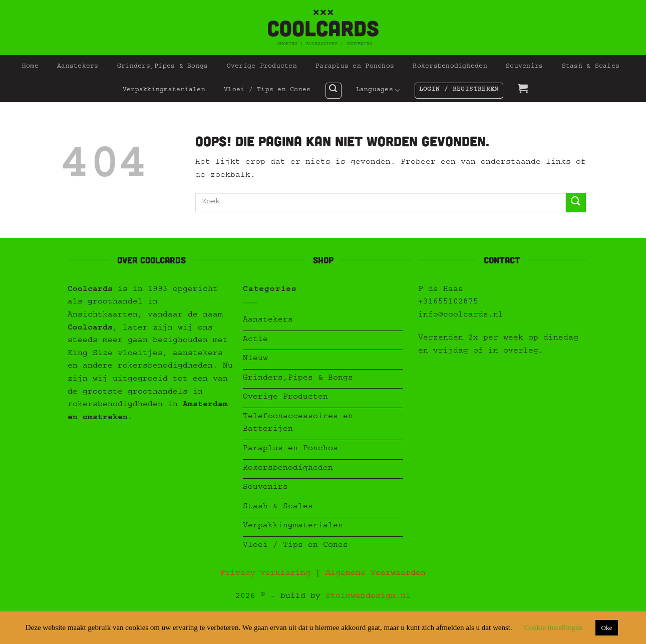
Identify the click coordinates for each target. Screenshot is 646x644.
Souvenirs (524, 67)
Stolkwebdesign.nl (368, 597)
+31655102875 (448, 302)
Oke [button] (607, 628)
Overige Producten (262, 67)
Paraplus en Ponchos (355, 67)
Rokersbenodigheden (450, 67)
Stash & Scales (591, 67)
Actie (255, 340)
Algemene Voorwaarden (376, 574)
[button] (334, 91)
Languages (378, 90)
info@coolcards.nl (461, 315)
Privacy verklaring (265, 574)
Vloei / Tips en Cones (267, 90)
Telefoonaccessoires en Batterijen (298, 424)
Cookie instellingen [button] (553, 627)
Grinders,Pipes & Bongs (163, 67)
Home (30, 67)
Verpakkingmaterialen (164, 90)
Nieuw (255, 359)
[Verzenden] (576, 203)
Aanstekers (78, 67)
